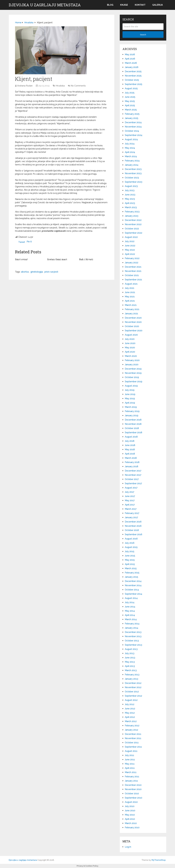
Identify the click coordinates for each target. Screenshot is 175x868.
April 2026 (130, 59)
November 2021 (133, 271)
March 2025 (131, 110)
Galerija (158, 5)
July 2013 (130, 653)
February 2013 (132, 675)
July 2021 (130, 288)
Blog (110, 5)
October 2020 (132, 326)
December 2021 (133, 267)
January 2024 (132, 165)
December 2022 (133, 220)
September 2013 (133, 645)
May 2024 (130, 148)
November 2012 (133, 687)
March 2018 (131, 458)
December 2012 (133, 683)
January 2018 (132, 466)
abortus (25, 272)
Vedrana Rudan (25, 86)
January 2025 (132, 118)
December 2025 (133, 71)
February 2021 (132, 309)
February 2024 (132, 161)
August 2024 (131, 139)
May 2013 (130, 662)
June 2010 (130, 811)
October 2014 (132, 590)
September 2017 (133, 483)
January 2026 (132, 67)
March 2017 (131, 509)
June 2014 (130, 607)
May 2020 (130, 348)
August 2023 (131, 186)
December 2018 (133, 420)
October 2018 (132, 428)
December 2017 (133, 471)
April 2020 (130, 352)
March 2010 (131, 823)
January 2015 (131, 577)
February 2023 (132, 212)
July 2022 (130, 241)
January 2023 (132, 216)
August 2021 (131, 284)
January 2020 (132, 365)
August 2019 (131, 386)
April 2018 (130, 454)
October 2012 (132, 692)
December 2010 (133, 785)
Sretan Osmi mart (57, 259)
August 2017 (131, 488)
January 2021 (131, 314)
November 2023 (133, 173)
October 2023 (132, 178)
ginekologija (37, 272)
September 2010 (134, 798)
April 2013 (130, 666)
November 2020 (133, 322)
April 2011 (130, 768)
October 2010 (132, 794)
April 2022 (130, 254)
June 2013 (130, 658)
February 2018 (132, 462)
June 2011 (130, 760)
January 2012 (131, 730)
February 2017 (132, 513)
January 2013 (131, 679)
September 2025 (134, 84)
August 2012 (131, 700)
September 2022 (134, 233)
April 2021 (130, 301)
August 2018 (131, 437)
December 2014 (133, 581)
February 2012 (132, 726)
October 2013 (132, 641)
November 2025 (133, 76)
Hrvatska (60, 86)
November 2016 (133, 526)
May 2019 (130, 399)
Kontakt (140, 5)
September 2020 (134, 331)
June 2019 (130, 394)
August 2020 (131, 335)
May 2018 (130, 449)
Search (143, 35)
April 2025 (130, 105)
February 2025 (132, 114)
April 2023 (130, 203)
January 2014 (132, 628)
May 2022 (130, 250)
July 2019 (130, 390)
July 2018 (130, 441)
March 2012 (131, 721)
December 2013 (133, 632)
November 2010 (133, 789)
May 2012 (130, 713)
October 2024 (132, 131)
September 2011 (133, 747)
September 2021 (133, 280)
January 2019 (132, 416)
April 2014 (130, 615)
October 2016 (132, 530)
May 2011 (130, 764)
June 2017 (130, 496)
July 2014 (130, 602)
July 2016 (130, 543)
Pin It (29, 242)
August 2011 (131, 751)
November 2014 (133, 585)
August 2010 (131, 802)
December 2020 (133, 318)
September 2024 (134, 135)
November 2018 (133, 424)
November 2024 (133, 127)
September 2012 (133, 696)
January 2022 (132, 263)
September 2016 (134, 534)
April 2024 (130, 152)
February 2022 (132, 258)
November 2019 (133, 373)
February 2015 (132, 573)
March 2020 (131, 356)
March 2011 (131, 772)
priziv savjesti (51, 272)
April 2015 (130, 564)
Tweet (22, 242)
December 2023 (133, 169)
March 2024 (131, 156)
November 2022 (133, 224)
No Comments (78, 86)
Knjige (124, 5)
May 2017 (130, 500)
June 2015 (130, 556)
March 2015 (131, 568)
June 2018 (130, 445)
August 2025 (131, 88)
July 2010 (130, 806)
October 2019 (132, 377)
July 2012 (130, 704)
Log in (128, 847)
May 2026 (130, 54)
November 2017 (133, 475)
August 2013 (131, 649)
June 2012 (130, 709)
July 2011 (129, 755)
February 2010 (132, 828)
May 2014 (130, 611)
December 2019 (133, 369)
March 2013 (131, 670)
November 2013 (133, 636)
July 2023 (130, 190)
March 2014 (131, 619)
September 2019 (134, 382)
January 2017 (131, 517)
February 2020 (132, 360)
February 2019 (132, 411)
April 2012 (130, 717)
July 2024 (130, 144)
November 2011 (133, 738)
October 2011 (132, 743)
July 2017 (130, 492)
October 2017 (132, 479)
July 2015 (130, 551)
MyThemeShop (159, 860)
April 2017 (130, 505)
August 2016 (131, 539)
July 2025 (130, 93)
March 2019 (131, 407)
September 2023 (134, 182)
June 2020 (130, 343)
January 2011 (131, 781)
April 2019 (130, 403)
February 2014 (132, 624)
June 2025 (130, 97)
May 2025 (130, 101)
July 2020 (130, 339)
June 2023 (130, 195)
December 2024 (133, 122)
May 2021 (130, 297)
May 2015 (130, 560)
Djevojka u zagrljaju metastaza (45, 5)
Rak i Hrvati (86, 259)
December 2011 (133, 734)
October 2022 (132, 229)
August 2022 (131, 237)
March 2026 (131, 63)
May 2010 (130, 815)
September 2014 (134, 594)
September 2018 (134, 432)
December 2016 (133, 522)
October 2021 (132, 275)
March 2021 (131, 305)
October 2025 (132, 80)
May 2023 (130, 199)
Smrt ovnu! (21, 259)
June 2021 (130, 292)
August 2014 (131, 598)
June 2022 (130, 246)
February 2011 (132, 777)
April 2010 (130, 819)
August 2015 (131, 547)
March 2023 (131, 207)
